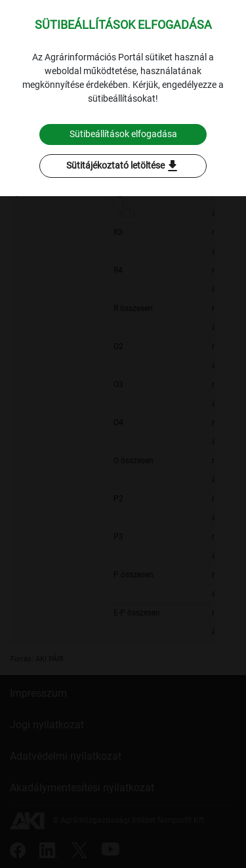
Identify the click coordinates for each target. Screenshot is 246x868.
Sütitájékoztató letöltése (123, 166)
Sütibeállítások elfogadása (123, 134)
